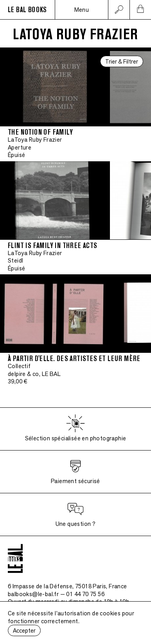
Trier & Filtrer (122, 61)
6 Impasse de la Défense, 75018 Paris (67, 586)
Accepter (24, 630)
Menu (82, 10)
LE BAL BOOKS (27, 10)
